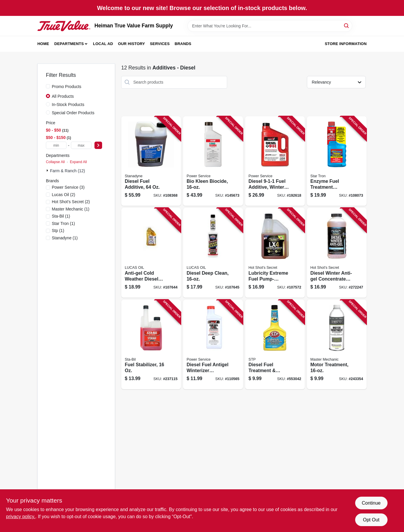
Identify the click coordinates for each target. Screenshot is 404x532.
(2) (63, 195)
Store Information (346, 44)
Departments (69, 44)
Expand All (78, 162)
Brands (183, 44)
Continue (371, 503)
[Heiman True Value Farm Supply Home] (64, 26)
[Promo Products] (48, 86)
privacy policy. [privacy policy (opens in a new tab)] (21, 517)
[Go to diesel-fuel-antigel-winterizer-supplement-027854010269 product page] (213, 345)
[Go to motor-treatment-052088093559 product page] (337, 345)
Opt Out (371, 520)
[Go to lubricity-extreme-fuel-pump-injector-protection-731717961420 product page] (275, 253)
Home (43, 44)
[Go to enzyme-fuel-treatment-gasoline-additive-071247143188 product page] (337, 161)
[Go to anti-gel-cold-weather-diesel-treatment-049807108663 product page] (151, 253)
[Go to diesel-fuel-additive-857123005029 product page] (151, 161)
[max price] (81, 145)
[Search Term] (270, 26)
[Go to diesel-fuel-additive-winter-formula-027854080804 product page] (275, 161)
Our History (132, 44)
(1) (71, 209)
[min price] (56, 145)
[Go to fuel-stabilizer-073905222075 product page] (151, 345)
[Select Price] (98, 145)
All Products (63, 96)
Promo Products (66, 87)
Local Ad (103, 44)
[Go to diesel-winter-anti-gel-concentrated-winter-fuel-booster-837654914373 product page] (337, 253)
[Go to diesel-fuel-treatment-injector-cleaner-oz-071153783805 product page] (275, 345)
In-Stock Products (68, 105)
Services (160, 44)
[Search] (347, 25)
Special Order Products (73, 113)
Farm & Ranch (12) (68, 171)
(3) (68, 187)
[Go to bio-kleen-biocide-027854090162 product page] (213, 161)
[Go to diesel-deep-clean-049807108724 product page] (213, 253)
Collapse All (55, 162)
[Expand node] (48, 170)
